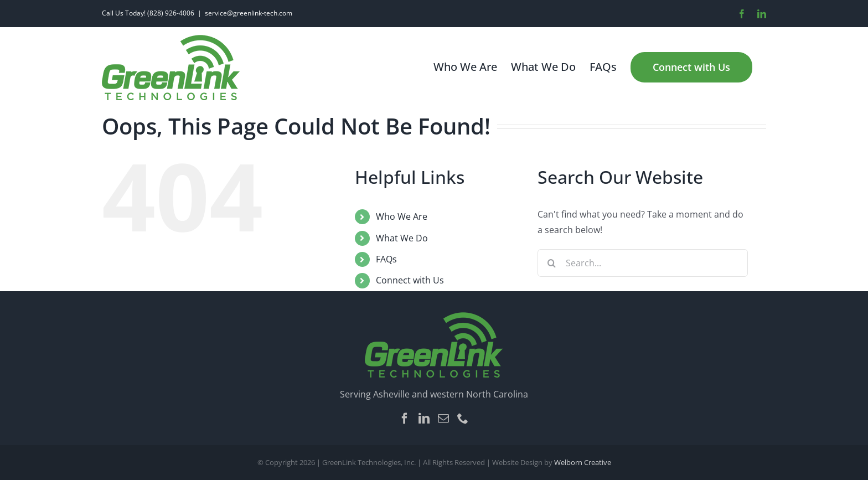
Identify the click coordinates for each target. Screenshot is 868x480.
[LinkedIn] (424, 419)
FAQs (386, 259)
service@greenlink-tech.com (249, 13)
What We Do (402, 238)
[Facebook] (405, 419)
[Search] (551, 263)
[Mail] (443, 419)
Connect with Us (410, 280)
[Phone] (463, 419)
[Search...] (643, 263)
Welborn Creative (583, 462)
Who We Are (402, 216)
